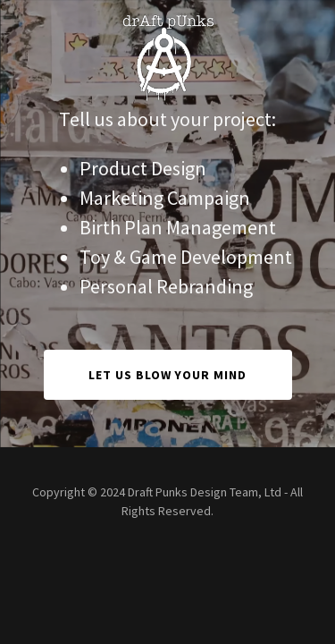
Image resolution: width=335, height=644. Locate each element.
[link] (167, 14)
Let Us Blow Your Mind (168, 375)
